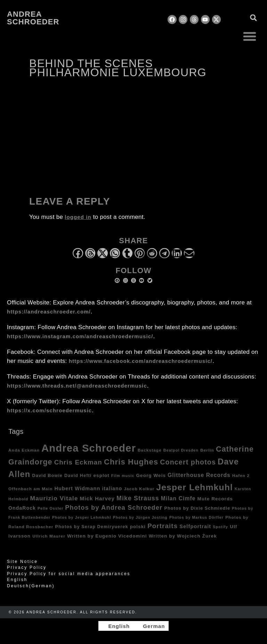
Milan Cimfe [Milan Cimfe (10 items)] (178, 498)
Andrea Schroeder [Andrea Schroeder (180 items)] (89, 448)
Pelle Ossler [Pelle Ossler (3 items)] (50, 508)
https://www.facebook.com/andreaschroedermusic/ (141, 361)
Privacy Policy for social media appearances (69, 574)
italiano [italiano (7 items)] (112, 488)
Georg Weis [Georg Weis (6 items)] (151, 475)
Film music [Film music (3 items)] (123, 476)
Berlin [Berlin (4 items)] (207, 450)
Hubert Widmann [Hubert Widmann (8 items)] (77, 488)
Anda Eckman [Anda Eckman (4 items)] (24, 450)
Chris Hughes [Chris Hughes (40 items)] (131, 462)
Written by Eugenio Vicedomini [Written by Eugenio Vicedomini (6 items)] (107, 536)
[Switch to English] (116, 626)
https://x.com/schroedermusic (49, 410)
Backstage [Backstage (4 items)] (150, 450)
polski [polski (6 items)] (138, 527)
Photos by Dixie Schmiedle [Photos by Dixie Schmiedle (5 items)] (197, 508)
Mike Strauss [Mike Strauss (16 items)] (138, 498)
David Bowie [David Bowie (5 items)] (47, 476)
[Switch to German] (151, 626)
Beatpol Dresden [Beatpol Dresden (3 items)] (181, 450)
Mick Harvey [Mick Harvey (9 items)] (97, 498)
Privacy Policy (27, 567)
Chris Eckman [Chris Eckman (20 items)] (78, 462)
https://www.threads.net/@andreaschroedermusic (77, 386)
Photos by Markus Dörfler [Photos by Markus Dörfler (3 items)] (196, 517)
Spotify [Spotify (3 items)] (220, 527)
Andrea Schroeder (33, 18)
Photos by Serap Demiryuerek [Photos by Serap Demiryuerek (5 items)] (91, 527)
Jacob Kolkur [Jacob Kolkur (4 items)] (139, 489)
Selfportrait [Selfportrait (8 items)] (195, 526)
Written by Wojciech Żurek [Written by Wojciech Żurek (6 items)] (183, 536)
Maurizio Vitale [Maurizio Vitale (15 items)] (54, 498)
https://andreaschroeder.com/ (49, 312)
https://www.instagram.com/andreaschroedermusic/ (80, 336)
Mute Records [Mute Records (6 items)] (215, 499)
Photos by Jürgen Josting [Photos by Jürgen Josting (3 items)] (140, 517)
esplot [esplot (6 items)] (101, 475)
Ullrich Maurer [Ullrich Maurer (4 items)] (49, 536)
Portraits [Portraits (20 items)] (163, 526)
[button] (250, 36)
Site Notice (22, 562)
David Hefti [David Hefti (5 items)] (78, 476)
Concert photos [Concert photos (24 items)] (188, 462)
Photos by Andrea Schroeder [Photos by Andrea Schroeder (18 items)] (114, 507)
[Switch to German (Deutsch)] (133, 586)
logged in (78, 217)
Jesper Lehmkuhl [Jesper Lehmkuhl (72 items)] (195, 487)
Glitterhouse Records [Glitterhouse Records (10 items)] (199, 475)
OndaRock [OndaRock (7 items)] (22, 508)
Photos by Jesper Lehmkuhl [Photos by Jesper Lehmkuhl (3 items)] (82, 517)
